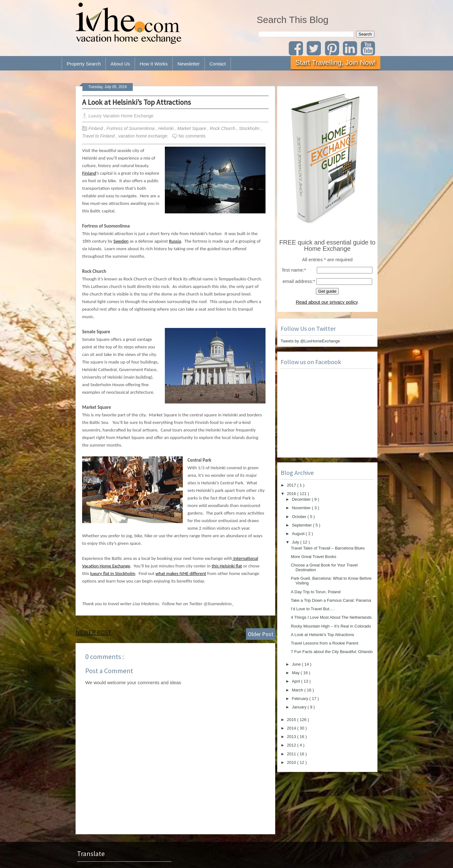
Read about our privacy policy (327, 302)
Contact (218, 64)
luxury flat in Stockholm (113, 573)
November (302, 508)
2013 (292, 737)
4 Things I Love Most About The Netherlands (331, 617)
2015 (292, 720)
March (298, 690)
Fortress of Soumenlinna (131, 128)
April (297, 681)
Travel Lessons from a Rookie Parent (324, 643)
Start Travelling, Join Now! (336, 62)
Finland (96, 128)
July (296, 542)
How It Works (154, 64)
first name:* (294, 270)
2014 (292, 728)
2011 (292, 754)
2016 (292, 494)
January (300, 707)
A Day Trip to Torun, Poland (316, 592)
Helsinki (167, 128)
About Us (120, 64)
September (302, 525)
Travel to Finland (99, 136)
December (302, 499)
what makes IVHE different (181, 573)
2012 (292, 745)
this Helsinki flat (227, 566)
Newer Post (94, 632)
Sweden (121, 241)
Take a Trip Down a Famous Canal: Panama (331, 600)
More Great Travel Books (313, 557)
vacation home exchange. (144, 136)
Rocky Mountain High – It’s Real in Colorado (331, 626)
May (296, 673)
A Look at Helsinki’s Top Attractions (137, 102)
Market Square (192, 128)
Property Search (84, 64)
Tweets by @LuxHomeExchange (310, 341)
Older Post (261, 634)
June (297, 664)
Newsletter (189, 64)
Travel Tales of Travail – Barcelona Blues (328, 548)
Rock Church (223, 128)
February (301, 699)
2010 (292, 762)
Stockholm (250, 128)
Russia (175, 241)
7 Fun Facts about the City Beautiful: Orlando (332, 652)
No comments (192, 136)
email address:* (299, 281)
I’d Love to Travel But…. (313, 609)
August (299, 534)
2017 (292, 485)
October (300, 517)
